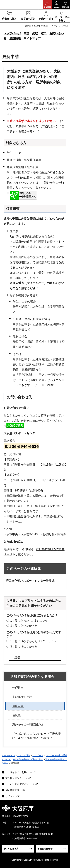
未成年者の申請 (22, 697)
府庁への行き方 (11, 849)
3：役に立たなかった (24, 626)
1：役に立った (20, 621)
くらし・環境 (24, 756)
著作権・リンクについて (18, 778)
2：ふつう (41, 621)
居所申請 (18, 706)
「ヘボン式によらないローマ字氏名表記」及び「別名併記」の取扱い (37, 736)
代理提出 (18, 688)
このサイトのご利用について (20, 772)
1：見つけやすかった (24, 641)
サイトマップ (32, 38)
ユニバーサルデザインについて (22, 784)
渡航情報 (15, 38)
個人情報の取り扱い (16, 790)
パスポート (38, 756)
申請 (26, 33)
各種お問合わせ (45, 849)
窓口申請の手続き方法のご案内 (28, 759)
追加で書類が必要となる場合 (32, 677)
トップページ (12, 33)
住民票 (16, 715)
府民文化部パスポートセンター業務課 (30, 581)
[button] (47, 5)
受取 (35, 33)
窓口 (44, 33)
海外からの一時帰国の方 (28, 724)
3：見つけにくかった (24, 647)
